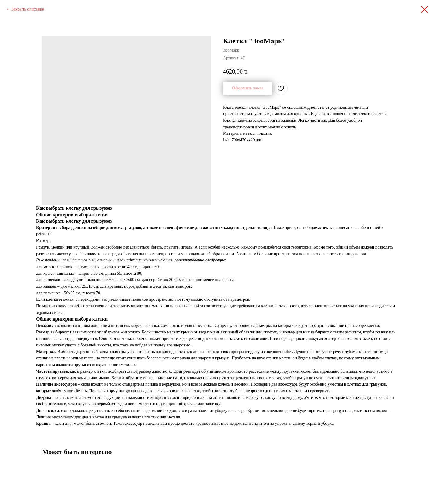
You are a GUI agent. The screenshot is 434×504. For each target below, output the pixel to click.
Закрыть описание (28, 9)
